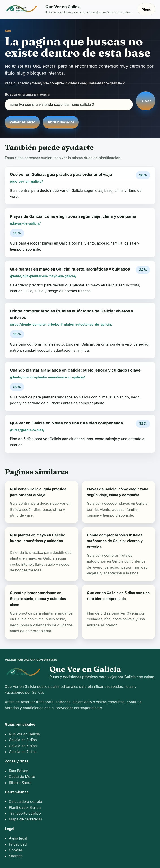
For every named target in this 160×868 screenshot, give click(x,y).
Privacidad (18, 844)
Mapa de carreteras (26, 819)
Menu (146, 9)
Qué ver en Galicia (24, 734)
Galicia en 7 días (23, 752)
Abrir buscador (61, 122)
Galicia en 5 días (23, 746)
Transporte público (25, 813)
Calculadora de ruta (26, 801)
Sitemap (16, 856)
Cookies (16, 850)
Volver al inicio (22, 122)
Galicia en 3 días (23, 740)
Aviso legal (18, 838)
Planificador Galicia (25, 807)
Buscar (146, 101)
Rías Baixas (19, 771)
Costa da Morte (22, 777)
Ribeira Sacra (20, 783)
